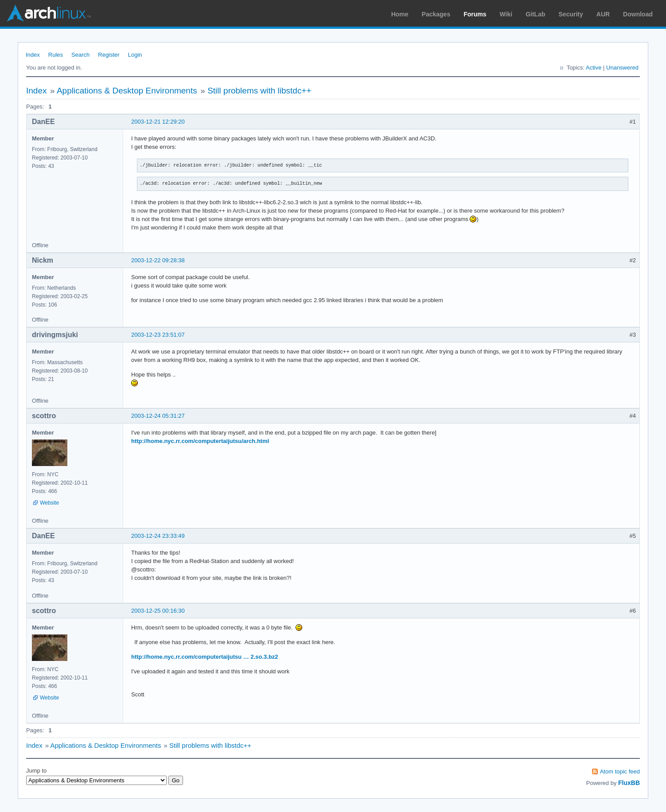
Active (594, 68)
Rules (56, 55)
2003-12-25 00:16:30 (158, 611)
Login (135, 55)
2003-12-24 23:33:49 (158, 536)
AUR (603, 14)
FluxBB (629, 783)
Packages (436, 14)
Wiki (506, 14)
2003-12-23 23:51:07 (158, 335)
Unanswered (622, 68)
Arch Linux (49, 13)
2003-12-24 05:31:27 (158, 416)
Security (571, 14)
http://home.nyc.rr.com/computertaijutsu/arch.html (200, 441)
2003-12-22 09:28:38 (158, 260)
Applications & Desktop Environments (127, 91)
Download (638, 14)
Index (33, 55)
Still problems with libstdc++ (259, 91)
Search (80, 55)
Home (400, 14)
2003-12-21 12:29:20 (158, 122)
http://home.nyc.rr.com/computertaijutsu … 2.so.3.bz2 (205, 657)
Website (49, 503)
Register (109, 55)
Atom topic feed (620, 771)
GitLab (535, 14)
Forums (475, 14)
